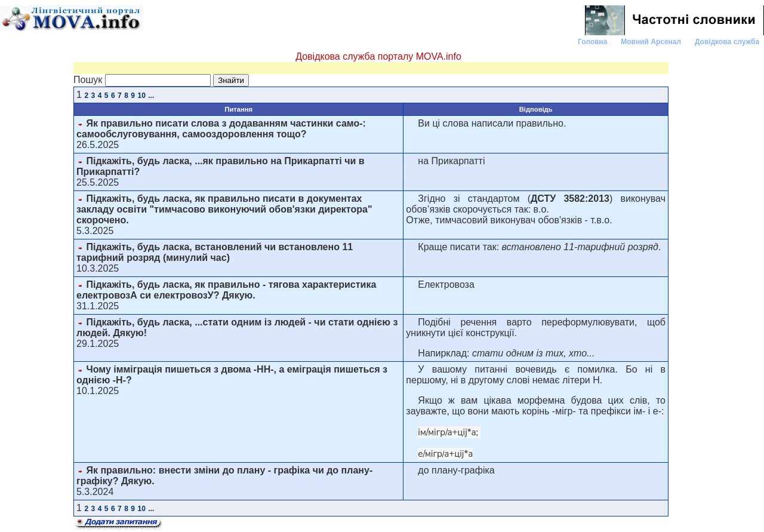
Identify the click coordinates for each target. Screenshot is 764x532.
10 (142, 96)
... (151, 96)
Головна (594, 42)
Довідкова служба (728, 42)
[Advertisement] (716, 226)
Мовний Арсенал (652, 42)
